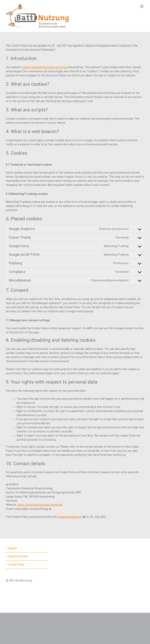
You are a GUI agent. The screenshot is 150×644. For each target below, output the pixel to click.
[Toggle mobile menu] (142, 6)
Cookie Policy (16, 565)
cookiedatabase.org (70, 517)
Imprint (13, 548)
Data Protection (18, 556)
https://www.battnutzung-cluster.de (45, 67)
